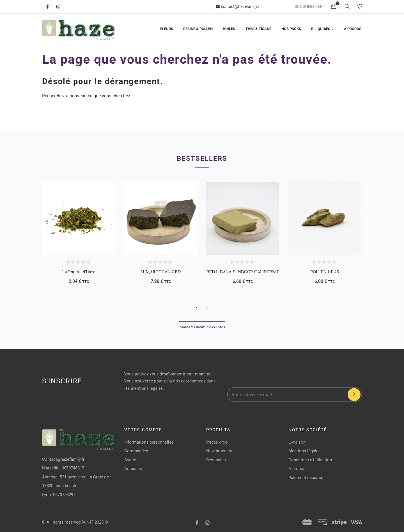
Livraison (297, 442)
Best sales (216, 460)
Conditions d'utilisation (310, 460)
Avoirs (130, 460)
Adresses (133, 469)
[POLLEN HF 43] (325, 218)
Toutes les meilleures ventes (202, 327)
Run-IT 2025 (93, 522)
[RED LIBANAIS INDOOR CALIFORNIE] (243, 218)
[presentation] (306, 371)
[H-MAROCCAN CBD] (161, 218)
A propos (353, 29)
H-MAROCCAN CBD (161, 272)
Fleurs (167, 29)
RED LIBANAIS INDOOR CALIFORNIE (243, 272)
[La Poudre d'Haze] (79, 218)
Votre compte (143, 430)
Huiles (229, 29)
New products (219, 451)
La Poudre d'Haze (79, 272)
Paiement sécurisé (306, 478)
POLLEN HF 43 (325, 272)
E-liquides (321, 29)
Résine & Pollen (198, 29)
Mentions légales (305, 451)
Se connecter (309, 6)
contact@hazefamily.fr (239, 6)
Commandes (136, 451)
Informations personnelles (149, 442)
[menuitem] (166, 29)
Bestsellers (202, 159)
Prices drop (217, 442)
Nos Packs (291, 29)
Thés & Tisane (258, 29)
